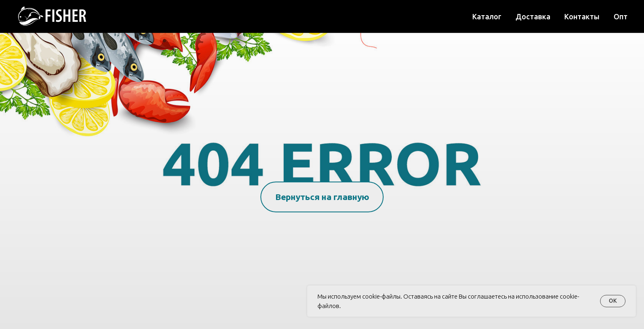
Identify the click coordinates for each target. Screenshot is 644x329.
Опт (621, 16)
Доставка (533, 16)
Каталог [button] (487, 16)
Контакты (582, 16)
